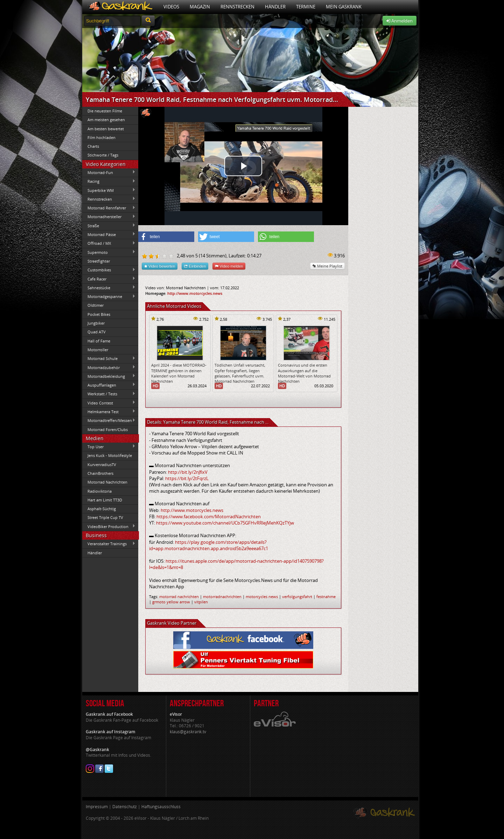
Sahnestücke (109, 287)
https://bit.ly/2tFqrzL (187, 478)
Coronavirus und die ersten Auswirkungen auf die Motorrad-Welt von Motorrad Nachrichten (304, 373)
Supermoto (109, 252)
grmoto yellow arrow (171, 602)
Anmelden (400, 21)
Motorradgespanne (109, 297)
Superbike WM (109, 190)
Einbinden (195, 266)
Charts (93, 146)
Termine (306, 7)
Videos (171, 7)
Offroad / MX (109, 243)
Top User (109, 446)
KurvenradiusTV (102, 464)
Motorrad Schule (109, 359)
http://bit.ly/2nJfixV (188, 472)
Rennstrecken (237, 7)
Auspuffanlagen (109, 385)
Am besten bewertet (106, 129)
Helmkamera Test (109, 411)
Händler (275, 7)
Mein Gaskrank (344, 7)
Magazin (200, 7)
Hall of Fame (99, 341)
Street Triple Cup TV (105, 517)
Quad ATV (97, 332)
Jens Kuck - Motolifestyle (110, 455)
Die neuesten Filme (105, 111)
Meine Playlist (327, 266)
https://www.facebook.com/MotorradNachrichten (209, 516)
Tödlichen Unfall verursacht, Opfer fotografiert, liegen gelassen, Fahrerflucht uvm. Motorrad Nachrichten (240, 373)
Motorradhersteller (109, 217)
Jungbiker (96, 323)
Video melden (229, 266)
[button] (166, 237)
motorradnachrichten (222, 597)
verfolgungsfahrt (297, 597)
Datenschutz (125, 807)
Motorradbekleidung (109, 376)
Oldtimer (96, 305)
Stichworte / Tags (103, 155)
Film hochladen (101, 137)
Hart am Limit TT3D (105, 500)
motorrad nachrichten (179, 597)
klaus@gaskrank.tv (188, 732)
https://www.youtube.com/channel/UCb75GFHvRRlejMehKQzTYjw (225, 523)
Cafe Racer (109, 279)
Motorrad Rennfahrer (109, 208)
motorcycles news (262, 597)
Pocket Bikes (99, 314)
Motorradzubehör (109, 367)
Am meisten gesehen (106, 120)
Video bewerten (160, 266)
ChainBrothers (100, 473)
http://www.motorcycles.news (195, 293)
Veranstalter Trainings (109, 544)
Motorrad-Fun (109, 172)
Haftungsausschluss (161, 807)
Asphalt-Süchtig (102, 509)
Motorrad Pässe (109, 234)
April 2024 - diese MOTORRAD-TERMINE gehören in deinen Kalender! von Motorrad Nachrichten (179, 373)
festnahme (326, 597)
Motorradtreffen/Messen (109, 421)
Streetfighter (99, 261)
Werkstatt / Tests (109, 394)
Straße (109, 226)
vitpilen (201, 602)
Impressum (97, 807)
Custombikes (109, 270)
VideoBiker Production (109, 526)
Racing (109, 181)
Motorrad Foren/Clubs (108, 429)
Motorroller (98, 350)
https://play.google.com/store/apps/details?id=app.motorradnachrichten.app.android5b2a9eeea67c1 (209, 545)
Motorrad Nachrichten (107, 482)
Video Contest (109, 403)
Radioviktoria (100, 491)
